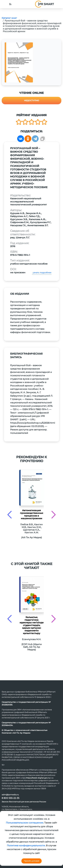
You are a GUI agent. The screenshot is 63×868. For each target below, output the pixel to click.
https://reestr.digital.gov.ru (38, 778)
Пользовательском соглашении (25, 823)
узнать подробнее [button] (42, 273)
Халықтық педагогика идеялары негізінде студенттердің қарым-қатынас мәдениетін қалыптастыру (32, 625)
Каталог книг (9, 18)
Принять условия (31, 861)
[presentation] (10, 515)
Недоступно (32, 100)
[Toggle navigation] (10, 4)
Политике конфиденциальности (26, 846)
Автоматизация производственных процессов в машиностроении (32, 514)
